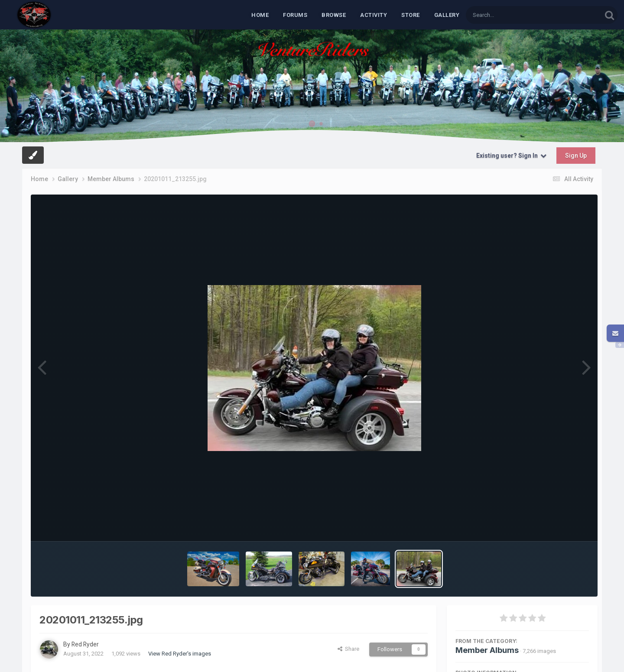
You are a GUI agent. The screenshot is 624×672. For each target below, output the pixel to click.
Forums (295, 15)
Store (411, 15)
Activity (374, 15)
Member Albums (487, 650)
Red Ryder (86, 644)
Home (260, 15)
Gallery (447, 15)
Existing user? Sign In (511, 156)
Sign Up (576, 156)
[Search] (511, 15)
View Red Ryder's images (180, 654)
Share (348, 649)
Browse (334, 15)
